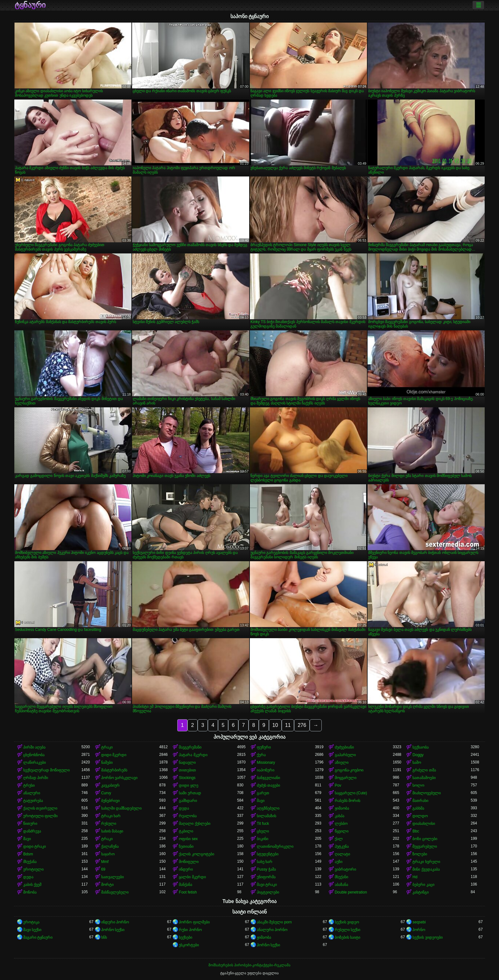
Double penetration (351, 892)
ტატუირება (33, 801)
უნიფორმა (266, 877)
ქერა (261, 755)
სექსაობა (421, 747)
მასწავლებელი (115, 892)
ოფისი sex (188, 839)
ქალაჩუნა (110, 846)
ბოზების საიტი (348, 937)
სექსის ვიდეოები (427, 937)
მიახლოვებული (427, 793)
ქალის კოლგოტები (196, 854)
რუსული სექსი (348, 930)
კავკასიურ (110, 785)
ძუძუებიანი (344, 747)
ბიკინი (263, 839)
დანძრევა (32, 831)
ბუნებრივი (110, 801)
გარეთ (263, 793)
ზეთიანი (186, 846)
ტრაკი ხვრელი (426, 862)
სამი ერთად (190, 793)
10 (275, 725)
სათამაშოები (424, 778)
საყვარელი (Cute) (351, 793)
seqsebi (419, 922)
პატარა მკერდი (193, 755)
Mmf (105, 862)
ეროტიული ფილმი (40, 816)
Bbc (416, 831)
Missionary (266, 763)
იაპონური (266, 770)
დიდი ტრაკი (35, 846)
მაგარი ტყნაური (38, 937)
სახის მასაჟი (112, 831)
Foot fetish (188, 892)
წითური (30, 824)
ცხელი (263, 831)
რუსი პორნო (190, 930)
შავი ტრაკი (267, 885)
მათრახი (420, 801)
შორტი (107, 885)
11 (288, 725)
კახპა (340, 816)
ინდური (186, 869)
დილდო (420, 816)
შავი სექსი (32, 930)
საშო (417, 763)
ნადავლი (187, 763)
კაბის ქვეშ (32, 885)
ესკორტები (189, 945)
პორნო (419, 930)
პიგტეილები (268, 892)
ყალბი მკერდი (192, 877)
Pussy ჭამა (266, 869)
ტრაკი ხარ (111, 816)
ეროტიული (33, 869)
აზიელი (342, 763)
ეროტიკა (31, 922)
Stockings (187, 778)
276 (302, 725)
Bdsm (28, 854)
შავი (261, 801)
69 (103, 869)
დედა (184, 808)
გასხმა (418, 808)
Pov (338, 785)
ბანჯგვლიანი (268, 778)
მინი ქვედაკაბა (426, 869)
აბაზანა (341, 885)
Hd (415, 877)
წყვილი (342, 831)
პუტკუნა (342, 846)
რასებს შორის (348, 801)
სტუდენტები (268, 854)
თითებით (187, 770)
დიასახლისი (424, 824)
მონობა (30, 892)
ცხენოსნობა (34, 755)
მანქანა (186, 885)
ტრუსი (29, 785)
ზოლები (420, 854)
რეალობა (188, 816)
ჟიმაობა (342, 808)
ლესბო (341, 824)
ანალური (32, 793)
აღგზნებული (268, 808)
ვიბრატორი (345, 869)
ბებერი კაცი (423, 885)
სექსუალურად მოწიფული (46, 770)
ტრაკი (107, 747)
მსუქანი (341, 877)
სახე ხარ (265, 862)
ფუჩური (264, 747)
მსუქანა (30, 862)
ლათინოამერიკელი (275, 846)
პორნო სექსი (113, 930)
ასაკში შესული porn (274, 922)
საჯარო (108, 854)
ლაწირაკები (35, 763)
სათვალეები (112, 877)
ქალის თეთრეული (40, 808)
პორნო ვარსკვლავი (119, 778)
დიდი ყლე (188, 785)
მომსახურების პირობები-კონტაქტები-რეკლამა (250, 965)
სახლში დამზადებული (121, 808)
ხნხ (104, 937)
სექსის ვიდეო (347, 922)
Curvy (106, 793)
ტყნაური (30, 5)
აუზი (339, 862)
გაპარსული (345, 755)
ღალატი (342, 854)
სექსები (186, 937)
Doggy (418, 755)
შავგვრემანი (190, 747)
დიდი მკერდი (114, 755)
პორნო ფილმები (194, 922)
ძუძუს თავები (268, 785)
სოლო (418, 785)
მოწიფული (189, 862)
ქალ (339, 839)
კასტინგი (421, 892)
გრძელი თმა (424, 770)
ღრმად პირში (36, 778)
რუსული (109, 824)
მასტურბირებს (114, 770)
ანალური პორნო (272, 930)
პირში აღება (34, 747)
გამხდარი (188, 801)
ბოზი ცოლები (425, 839)
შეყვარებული (425, 846)
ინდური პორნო (115, 922)
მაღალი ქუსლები (194, 824)
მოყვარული (346, 778)
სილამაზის (267, 816)
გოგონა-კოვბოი (349, 770)
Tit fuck (263, 824)
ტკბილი (186, 831)
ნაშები (107, 763)
